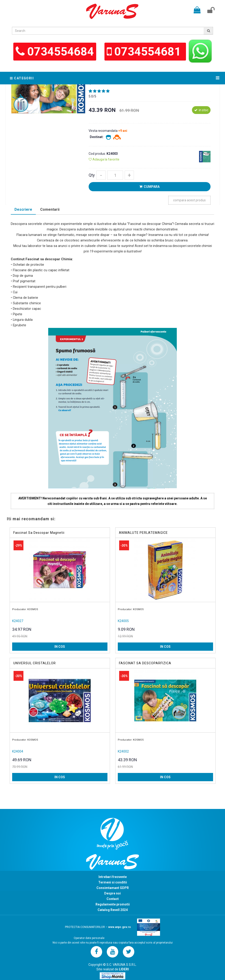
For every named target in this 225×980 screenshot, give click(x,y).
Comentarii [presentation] (50, 209)
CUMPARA (149, 187)
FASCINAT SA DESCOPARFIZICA (145, 663)
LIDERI (124, 969)
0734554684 (61, 52)
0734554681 (149, 52)
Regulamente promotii (113, 904)
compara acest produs (189, 200)
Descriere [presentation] (23, 209)
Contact (113, 899)
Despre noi (112, 893)
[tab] (23, 210)
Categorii (22, 78)
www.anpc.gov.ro (120, 927)
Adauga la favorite (104, 159)
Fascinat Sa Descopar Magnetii (39, 533)
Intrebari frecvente (113, 877)
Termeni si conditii (113, 882)
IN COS (60, 647)
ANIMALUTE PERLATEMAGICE (143, 533)
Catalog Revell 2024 (113, 910)
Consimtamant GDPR (113, 888)
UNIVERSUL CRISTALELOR (35, 663)
